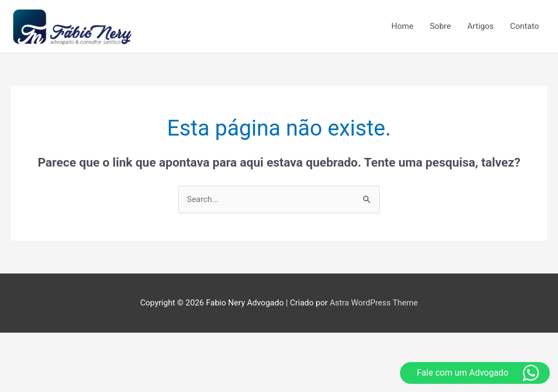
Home (402, 26)
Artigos (481, 26)
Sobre (441, 26)
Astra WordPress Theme (374, 303)
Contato (524, 26)
